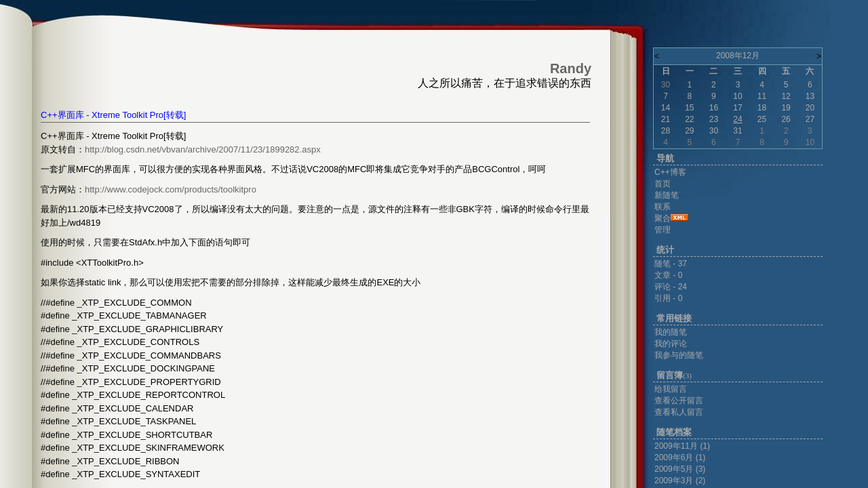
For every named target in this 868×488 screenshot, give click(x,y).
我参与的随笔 (679, 355)
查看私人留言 (679, 412)
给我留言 (671, 389)
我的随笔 (671, 332)
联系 (663, 207)
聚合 (663, 218)
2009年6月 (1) (680, 457)
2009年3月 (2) (680, 481)
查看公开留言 (679, 401)
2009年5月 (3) (680, 469)
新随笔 (667, 195)
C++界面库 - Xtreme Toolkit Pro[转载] (113, 115)
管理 (663, 230)
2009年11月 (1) (682, 446)
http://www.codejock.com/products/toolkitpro (171, 189)
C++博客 (670, 172)
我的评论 (671, 344)
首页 (663, 184)
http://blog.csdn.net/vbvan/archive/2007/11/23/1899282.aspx (203, 149)
